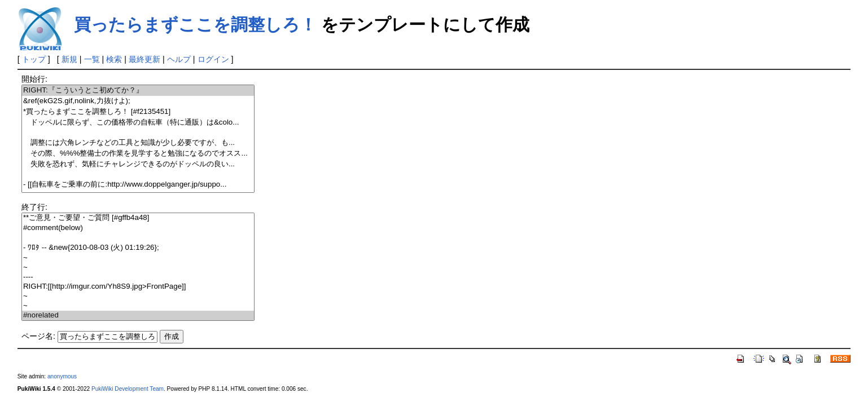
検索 (114, 59)
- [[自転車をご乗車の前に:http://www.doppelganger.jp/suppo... (138, 185)
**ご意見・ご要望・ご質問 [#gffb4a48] (138, 218)
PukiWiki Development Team (128, 389)
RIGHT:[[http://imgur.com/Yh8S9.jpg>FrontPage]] (138, 287)
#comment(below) (138, 228)
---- (138, 277)
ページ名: (38, 336)
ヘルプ (179, 59)
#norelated (138, 315)
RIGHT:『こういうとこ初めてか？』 (138, 91)
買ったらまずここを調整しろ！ (195, 25)
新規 (69, 59)
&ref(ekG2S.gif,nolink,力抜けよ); (138, 101)
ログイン (213, 59)
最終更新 (144, 59)
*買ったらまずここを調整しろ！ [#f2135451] (138, 112)
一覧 (92, 59)
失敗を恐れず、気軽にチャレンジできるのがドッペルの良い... (138, 164)
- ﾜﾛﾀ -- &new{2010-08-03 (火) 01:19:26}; (138, 248)
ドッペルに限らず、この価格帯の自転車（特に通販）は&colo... (138, 123)
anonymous (62, 376)
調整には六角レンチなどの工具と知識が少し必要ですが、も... (138, 143)
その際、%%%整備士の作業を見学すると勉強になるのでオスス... (138, 154)
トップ (34, 59)
